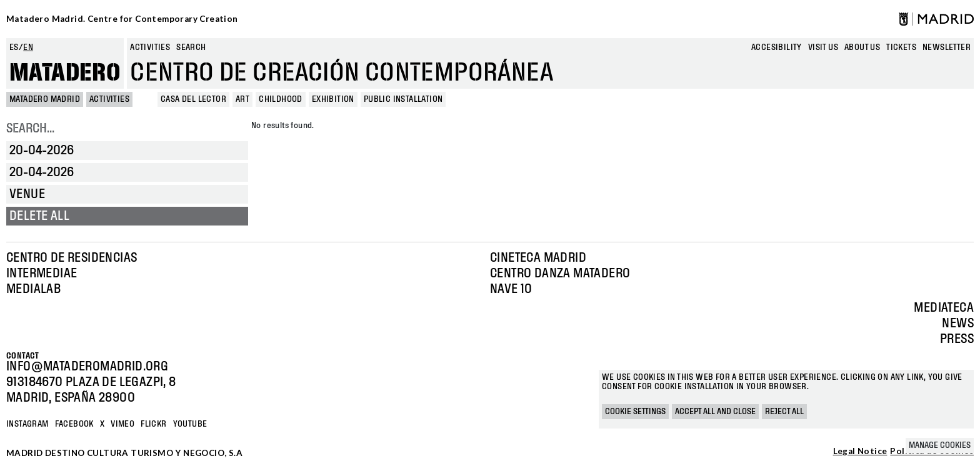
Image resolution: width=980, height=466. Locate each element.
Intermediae (42, 274)
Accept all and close (715, 412)
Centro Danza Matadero (560, 274)
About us (862, 47)
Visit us (823, 47)
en (28, 47)
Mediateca (944, 308)
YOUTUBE (190, 424)
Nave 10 (511, 289)
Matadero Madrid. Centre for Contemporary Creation (122, 19)
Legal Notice (860, 452)
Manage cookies (940, 445)
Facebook (74, 424)
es (14, 47)
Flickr (153, 424)
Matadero (65, 73)
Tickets (901, 47)
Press (957, 339)
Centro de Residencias (72, 258)
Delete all (39, 216)
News (958, 324)
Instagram (27, 424)
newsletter (947, 47)
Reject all (784, 412)
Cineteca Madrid (538, 258)
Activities (150, 47)
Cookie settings (635, 412)
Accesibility (777, 47)
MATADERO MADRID (45, 99)
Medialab (33, 289)
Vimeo (122, 424)
